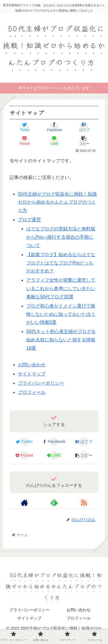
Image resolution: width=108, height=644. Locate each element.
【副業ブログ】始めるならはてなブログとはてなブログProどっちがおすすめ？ (61, 263)
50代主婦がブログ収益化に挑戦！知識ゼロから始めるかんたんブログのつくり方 (57, 202)
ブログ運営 (29, 220)
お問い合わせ (32, 365)
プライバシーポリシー (41, 383)
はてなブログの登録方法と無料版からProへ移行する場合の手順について (61, 237)
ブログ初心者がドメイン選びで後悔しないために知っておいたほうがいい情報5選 (61, 314)
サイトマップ (32, 374)
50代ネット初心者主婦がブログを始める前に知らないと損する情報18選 (61, 340)
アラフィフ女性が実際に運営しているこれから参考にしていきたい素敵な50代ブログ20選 (61, 288)
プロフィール (32, 392)
